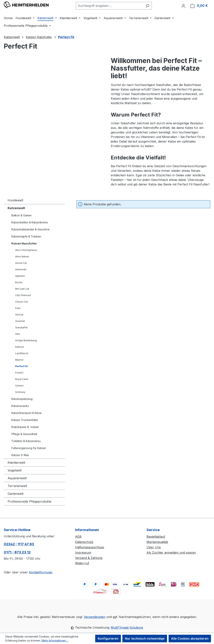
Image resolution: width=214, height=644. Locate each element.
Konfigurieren (108, 638)
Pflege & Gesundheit (24, 434)
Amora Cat (21, 263)
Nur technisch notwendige (145, 638)
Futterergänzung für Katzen (29, 448)
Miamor (19, 360)
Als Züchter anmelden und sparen (171, 553)
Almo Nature (22, 257)
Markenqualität (157, 542)
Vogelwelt (15, 470)
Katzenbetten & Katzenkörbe (30, 222)
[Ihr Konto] (183, 6)
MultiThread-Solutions (127, 627)
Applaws (20, 276)
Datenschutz (84, 542)
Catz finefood (23, 295)
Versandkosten (95, 617)
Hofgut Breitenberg (26, 340)
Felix (18, 308)
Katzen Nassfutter (24, 243)
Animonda (21, 269)
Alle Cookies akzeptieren (190, 638)
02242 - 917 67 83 (19, 544)
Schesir (19, 386)
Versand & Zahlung (89, 558)
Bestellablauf (156, 537)
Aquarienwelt (17, 478)
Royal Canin (22, 379)
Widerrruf (82, 563)
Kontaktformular (41, 572)
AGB (78, 537)
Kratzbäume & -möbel (25, 427)
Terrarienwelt (17, 486)
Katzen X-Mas (20, 455)
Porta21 (19, 373)
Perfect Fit (21, 366)
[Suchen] (147, 6)
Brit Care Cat (22, 289)
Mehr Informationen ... (55, 640)
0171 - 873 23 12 (17, 552)
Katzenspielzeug (22, 399)
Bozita (19, 282)
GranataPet (21, 328)
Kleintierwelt (16, 463)
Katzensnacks (20, 406)
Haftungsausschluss (90, 547)
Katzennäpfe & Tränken (26, 236)
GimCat (19, 315)
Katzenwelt (16, 208)
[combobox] (109, 6)
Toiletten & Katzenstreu (26, 441)
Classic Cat (21, 302)
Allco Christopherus (26, 250)
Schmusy (20, 392)
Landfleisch (22, 353)
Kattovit (19, 347)
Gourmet (20, 321)
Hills (18, 334)
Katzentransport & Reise (27, 413)
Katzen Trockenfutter (25, 420)
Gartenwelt (15, 494)
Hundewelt (15, 200)
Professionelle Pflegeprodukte (29, 501)
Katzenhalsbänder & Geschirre (31, 229)
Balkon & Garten (21, 215)
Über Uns (154, 547)
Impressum (83, 553)
